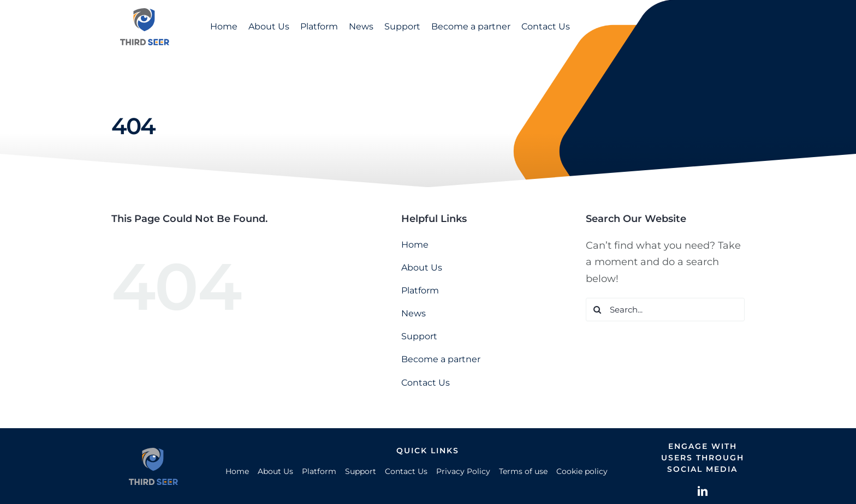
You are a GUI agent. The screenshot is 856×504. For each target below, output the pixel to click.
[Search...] (665, 310)
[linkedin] (703, 491)
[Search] (598, 310)
